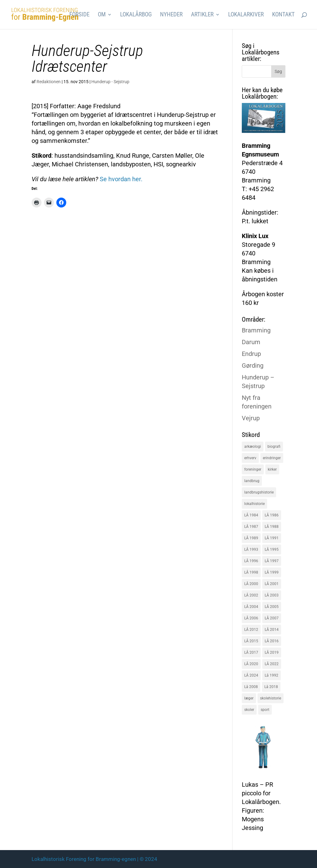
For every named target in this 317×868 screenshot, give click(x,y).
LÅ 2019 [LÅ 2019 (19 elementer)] (272, 652)
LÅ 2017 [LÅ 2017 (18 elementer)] (251, 652)
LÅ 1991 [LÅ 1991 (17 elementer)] (272, 538)
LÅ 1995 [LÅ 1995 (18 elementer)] (272, 549)
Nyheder (171, 15)
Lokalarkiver (246, 15)
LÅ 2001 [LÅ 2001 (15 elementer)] (272, 584)
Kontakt (283, 15)
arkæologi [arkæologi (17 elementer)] (253, 447)
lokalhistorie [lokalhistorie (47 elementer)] (254, 504)
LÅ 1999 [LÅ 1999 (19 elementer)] (272, 572)
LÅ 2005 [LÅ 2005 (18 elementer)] (272, 607)
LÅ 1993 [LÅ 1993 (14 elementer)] (251, 549)
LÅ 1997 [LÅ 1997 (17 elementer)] (272, 561)
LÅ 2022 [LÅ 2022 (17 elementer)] (272, 664)
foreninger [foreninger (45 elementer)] (253, 469)
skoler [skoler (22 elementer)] (249, 710)
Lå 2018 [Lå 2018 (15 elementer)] (271, 687)
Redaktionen (49, 82)
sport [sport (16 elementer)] (265, 710)
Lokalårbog (136, 15)
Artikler (202, 15)
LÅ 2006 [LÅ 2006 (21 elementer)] (251, 618)
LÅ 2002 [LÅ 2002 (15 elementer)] (251, 595)
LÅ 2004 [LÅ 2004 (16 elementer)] (251, 607)
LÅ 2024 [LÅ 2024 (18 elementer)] (251, 675)
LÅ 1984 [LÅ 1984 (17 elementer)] (251, 515)
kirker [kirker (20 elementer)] (272, 469)
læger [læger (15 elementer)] (249, 698)
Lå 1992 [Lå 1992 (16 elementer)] (271, 675)
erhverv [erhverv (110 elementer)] (250, 458)
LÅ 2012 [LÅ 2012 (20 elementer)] (251, 630)
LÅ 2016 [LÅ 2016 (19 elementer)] (272, 641)
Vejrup (251, 418)
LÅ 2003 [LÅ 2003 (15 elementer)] (272, 595)
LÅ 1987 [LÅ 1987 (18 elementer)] (251, 527)
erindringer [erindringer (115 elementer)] (272, 458)
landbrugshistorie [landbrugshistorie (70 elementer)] (259, 492)
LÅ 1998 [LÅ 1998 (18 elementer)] (251, 572)
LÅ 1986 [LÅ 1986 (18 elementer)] (272, 515)
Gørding (253, 366)
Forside (79, 15)
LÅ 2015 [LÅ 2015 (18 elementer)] (251, 641)
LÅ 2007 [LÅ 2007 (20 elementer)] (272, 618)
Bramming (256, 330)
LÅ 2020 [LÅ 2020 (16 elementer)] (251, 664)
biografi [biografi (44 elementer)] (274, 447)
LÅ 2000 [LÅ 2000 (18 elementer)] (251, 584)
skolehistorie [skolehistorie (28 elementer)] (271, 698)
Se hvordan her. (121, 179)
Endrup (251, 354)
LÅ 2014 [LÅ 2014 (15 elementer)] (272, 630)
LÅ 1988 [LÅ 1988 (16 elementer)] (272, 527)
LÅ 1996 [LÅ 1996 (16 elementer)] (251, 561)
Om (102, 15)
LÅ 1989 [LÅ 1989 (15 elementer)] (251, 538)
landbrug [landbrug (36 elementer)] (252, 481)
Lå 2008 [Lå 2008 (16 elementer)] (251, 687)
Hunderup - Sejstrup (110, 82)
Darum (251, 342)
